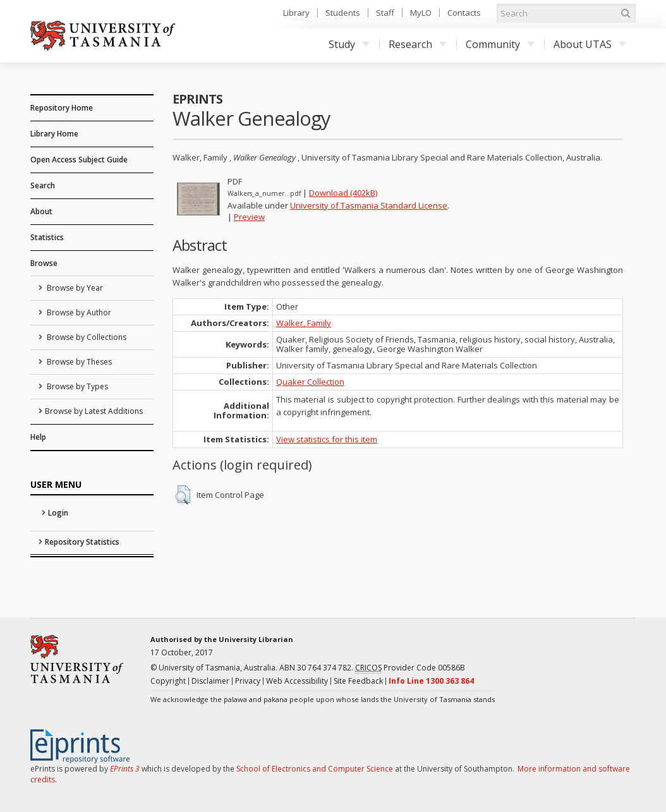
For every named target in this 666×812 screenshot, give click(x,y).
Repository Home (62, 108)
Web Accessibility (297, 681)
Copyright (168, 681)
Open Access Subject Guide (79, 160)
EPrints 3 (125, 769)
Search (43, 185)
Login (58, 513)
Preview (249, 217)
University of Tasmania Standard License (369, 205)
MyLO (421, 13)
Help (38, 437)
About (41, 211)
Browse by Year (74, 288)
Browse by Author (78, 312)
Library (296, 13)
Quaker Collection (310, 382)
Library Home (54, 134)
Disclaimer (210, 681)
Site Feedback (358, 681)
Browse (44, 263)
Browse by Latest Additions (94, 411)
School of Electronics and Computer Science (315, 769)
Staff (385, 13)
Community (500, 44)
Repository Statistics (82, 542)
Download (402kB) (343, 193)
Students (343, 13)
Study (349, 44)
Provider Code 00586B (410, 668)
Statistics (47, 237)
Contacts (464, 13)
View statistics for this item (327, 439)
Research (418, 44)
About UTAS (590, 44)
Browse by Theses (78, 362)
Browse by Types (76, 386)
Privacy (248, 681)
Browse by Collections (86, 337)
